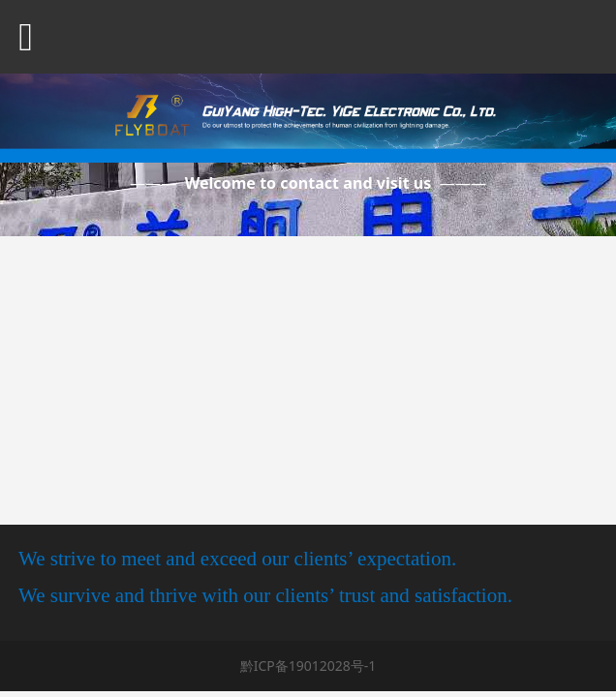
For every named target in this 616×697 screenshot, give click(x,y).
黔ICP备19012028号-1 (308, 666)
